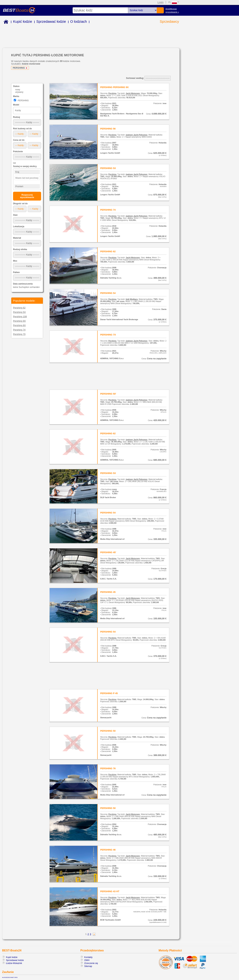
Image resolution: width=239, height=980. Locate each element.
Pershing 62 (19, 308)
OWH (87, 960)
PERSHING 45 (108, 592)
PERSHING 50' (108, 394)
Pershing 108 (20, 317)
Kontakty (88, 957)
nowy (18, 90)
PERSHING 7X (108, 335)
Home (5, 22)
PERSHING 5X (108, 168)
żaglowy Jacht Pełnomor (137, 135)
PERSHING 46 (108, 850)
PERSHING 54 (108, 293)
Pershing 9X (19, 321)
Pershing (112, 93)
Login (160, 2)
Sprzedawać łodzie (51, 22)
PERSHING (21, 68)
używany (19, 92)
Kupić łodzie (23, 22)
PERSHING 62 (108, 251)
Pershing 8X (19, 325)
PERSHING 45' (108, 552)
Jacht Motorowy (133, 93)
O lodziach (79, 22)
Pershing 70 (19, 334)
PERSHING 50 (108, 731)
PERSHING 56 (108, 129)
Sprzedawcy (169, 22)
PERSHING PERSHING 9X (114, 87)
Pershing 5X (19, 312)
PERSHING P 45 (109, 693)
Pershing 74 (19, 330)
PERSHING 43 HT (110, 891)
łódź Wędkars (132, 299)
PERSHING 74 (108, 210)
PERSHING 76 (108, 768)
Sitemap (88, 966)
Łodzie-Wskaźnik (14, 963)
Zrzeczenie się (91, 963)
